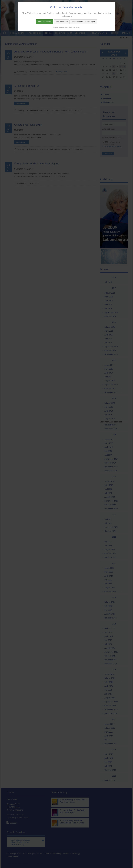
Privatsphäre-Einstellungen (84, 22)
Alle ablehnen (62, 22)
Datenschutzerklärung (71, 27)
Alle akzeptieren (45, 22)
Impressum (58, 27)
